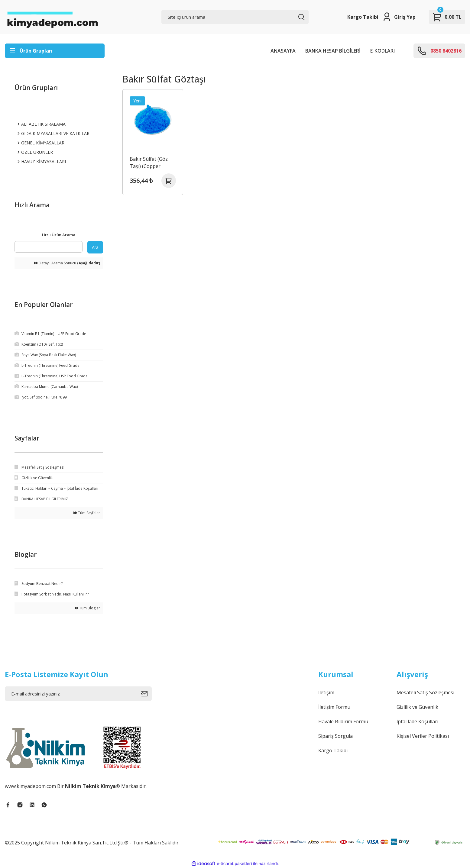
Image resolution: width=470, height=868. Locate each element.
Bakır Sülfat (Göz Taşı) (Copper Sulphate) (149, 163)
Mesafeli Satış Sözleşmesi (425, 692)
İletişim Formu (334, 707)
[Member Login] (399, 17)
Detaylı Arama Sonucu (67, 263)
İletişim (326, 692)
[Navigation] (55, 51)
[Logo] (52, 17)
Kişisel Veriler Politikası (423, 736)
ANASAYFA (283, 51)
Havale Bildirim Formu (343, 721)
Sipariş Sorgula (335, 736)
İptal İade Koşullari (417, 721)
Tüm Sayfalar (87, 513)
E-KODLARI (382, 51)
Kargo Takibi (363, 17)
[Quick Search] (49, 247)
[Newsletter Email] (78, 694)
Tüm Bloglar (87, 608)
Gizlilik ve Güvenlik (417, 707)
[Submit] (146, 694)
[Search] (235, 17)
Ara (95, 247)
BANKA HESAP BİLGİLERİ (333, 51)
